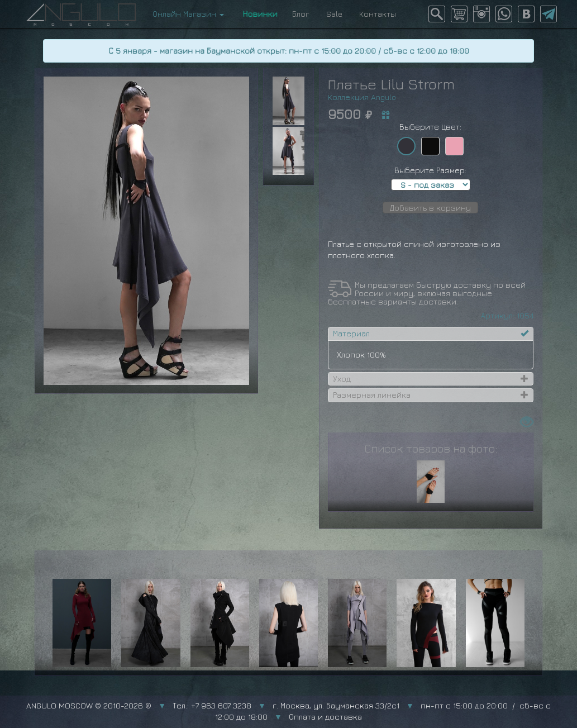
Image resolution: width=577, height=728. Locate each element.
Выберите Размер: (430, 170)
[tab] (431, 334)
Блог (301, 14)
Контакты (378, 14)
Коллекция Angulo (362, 97)
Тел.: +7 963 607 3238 (212, 705)
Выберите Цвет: (430, 127)
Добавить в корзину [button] (430, 208)
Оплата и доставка (325, 717)
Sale (334, 14)
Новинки (258, 14)
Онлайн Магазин (188, 14)
